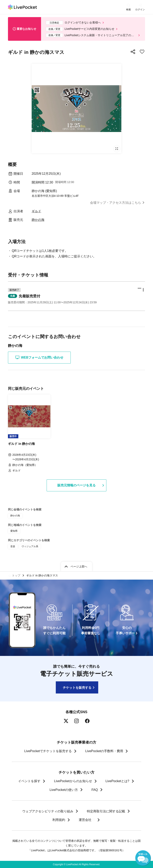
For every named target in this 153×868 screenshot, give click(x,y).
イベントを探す (29, 781)
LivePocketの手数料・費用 (104, 751)
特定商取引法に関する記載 (106, 811)
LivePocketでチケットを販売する (48, 751)
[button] (76, 296)
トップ (16, 575)
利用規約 (59, 820)
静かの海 (38, 220)
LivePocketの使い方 (64, 790)
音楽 (13, 546)
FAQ (95, 790)
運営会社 (87, 820)
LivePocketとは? (117, 781)
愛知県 (14, 531)
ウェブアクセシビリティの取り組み (48, 811)
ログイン (140, 9)
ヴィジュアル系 (30, 546)
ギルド (36, 211)
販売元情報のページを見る (76, 485)
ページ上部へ (79, 566)
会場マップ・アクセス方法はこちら (116, 203)
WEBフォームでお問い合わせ (39, 357)
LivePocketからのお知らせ (73, 781)
